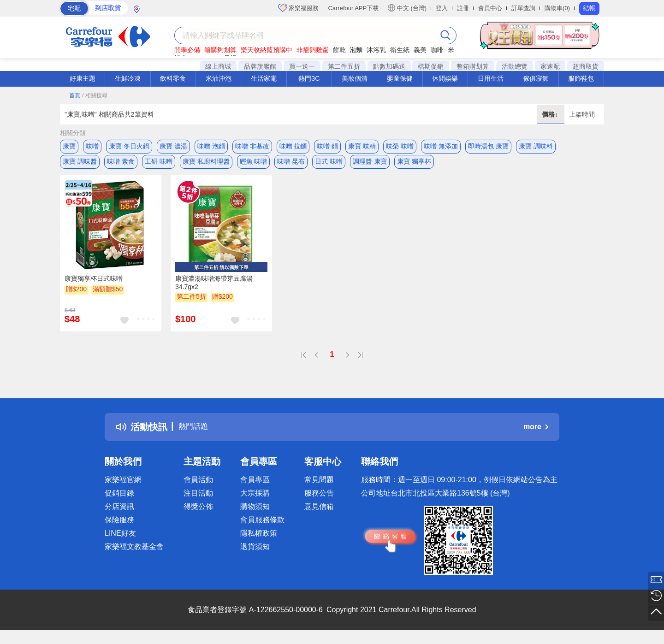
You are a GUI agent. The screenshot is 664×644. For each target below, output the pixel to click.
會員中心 (490, 8)
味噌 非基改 (252, 146)
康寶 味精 (362, 146)
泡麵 (356, 50)
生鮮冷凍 (128, 78)
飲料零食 (173, 78)
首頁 (75, 95)
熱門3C (309, 78)
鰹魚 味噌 (254, 165)
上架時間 (582, 114)
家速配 (550, 66)
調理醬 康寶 (370, 165)
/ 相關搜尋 (95, 95)
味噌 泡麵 (211, 146)
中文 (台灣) (407, 8)
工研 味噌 (159, 165)
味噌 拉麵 (293, 146)
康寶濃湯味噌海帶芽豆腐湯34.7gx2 (214, 289)
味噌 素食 (121, 165)
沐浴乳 (376, 50)
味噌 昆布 (291, 165)
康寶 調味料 (536, 146)
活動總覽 (515, 66)
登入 (442, 8)
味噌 (92, 146)
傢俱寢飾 (536, 78)
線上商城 (218, 66)
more (536, 433)
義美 (420, 50)
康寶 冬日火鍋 (129, 146)
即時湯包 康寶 (488, 146)
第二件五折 (344, 66)
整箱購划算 (473, 66)
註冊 (463, 8)
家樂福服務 (299, 8)
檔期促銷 (431, 66)
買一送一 (302, 66)
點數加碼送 (389, 66)
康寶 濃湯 (173, 146)
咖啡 (437, 50)
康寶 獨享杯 (414, 165)
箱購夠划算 (220, 50)
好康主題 (83, 78)
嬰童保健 (400, 78)
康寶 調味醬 (80, 165)
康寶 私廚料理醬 (206, 165)
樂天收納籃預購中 (267, 50)
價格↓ (551, 114)
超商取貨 (586, 66)
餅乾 (339, 50)
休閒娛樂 (445, 78)
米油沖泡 (219, 78)
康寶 (69, 146)
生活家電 (264, 78)
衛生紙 (400, 50)
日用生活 (491, 78)
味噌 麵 (327, 146)
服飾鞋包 (581, 78)
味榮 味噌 (400, 146)
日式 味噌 (329, 165)
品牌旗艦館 (260, 66)
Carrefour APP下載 (353, 8)
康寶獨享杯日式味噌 (94, 284)
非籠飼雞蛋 (313, 50)
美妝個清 (355, 78)
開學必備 (187, 50)
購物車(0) (557, 8)
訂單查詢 (523, 8)
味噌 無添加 (441, 146)
